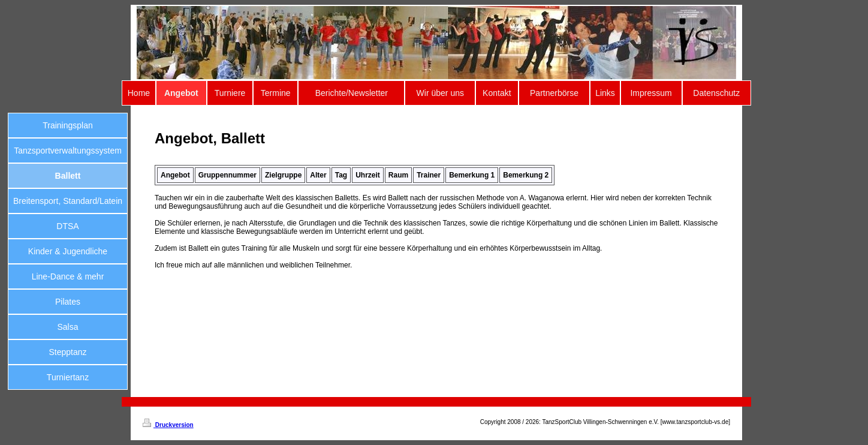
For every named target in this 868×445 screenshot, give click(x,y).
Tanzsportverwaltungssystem (68, 151)
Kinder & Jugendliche (68, 251)
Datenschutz (716, 93)
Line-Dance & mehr (68, 276)
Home (139, 93)
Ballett (68, 176)
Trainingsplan (68, 125)
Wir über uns (440, 93)
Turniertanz (68, 377)
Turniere (230, 93)
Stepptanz (67, 352)
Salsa (67, 327)
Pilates (68, 302)
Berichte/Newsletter (352, 93)
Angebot (181, 93)
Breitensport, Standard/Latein (68, 201)
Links (605, 93)
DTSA (67, 226)
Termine (276, 93)
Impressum (651, 93)
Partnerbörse (554, 93)
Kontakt (497, 93)
